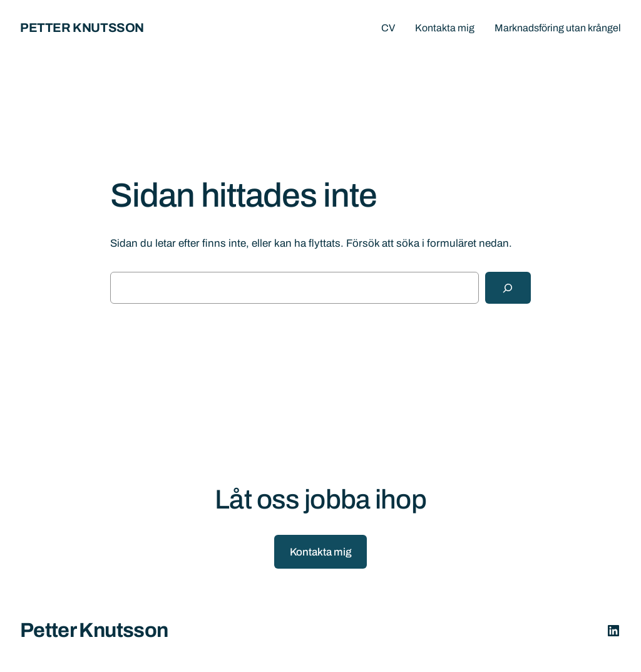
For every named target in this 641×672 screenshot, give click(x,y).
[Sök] (508, 288)
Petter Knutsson (82, 28)
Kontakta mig (321, 552)
